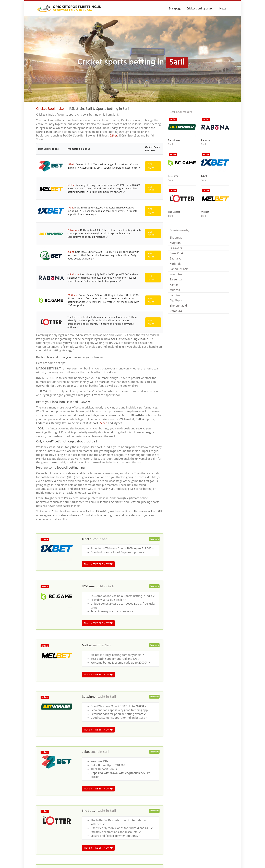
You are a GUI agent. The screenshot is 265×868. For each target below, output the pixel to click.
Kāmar (174, 285)
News (223, 8)
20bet (71, 276)
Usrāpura (176, 311)
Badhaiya (176, 258)
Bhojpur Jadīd (178, 306)
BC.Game (73, 333)
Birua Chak (177, 253)
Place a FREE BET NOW (98, 613)
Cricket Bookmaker (51, 109)
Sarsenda (176, 279)
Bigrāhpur (176, 300)
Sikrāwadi (176, 248)
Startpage (175, 8)
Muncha (175, 290)
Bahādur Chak (179, 269)
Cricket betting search (200, 8)
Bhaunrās (176, 238)
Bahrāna (175, 295)
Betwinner (73, 247)
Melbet (71, 189)
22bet (113, 135)
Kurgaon (175, 243)
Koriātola (176, 264)
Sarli (105, 588)
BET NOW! (151, 166)
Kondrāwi (176, 274)
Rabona (74, 306)
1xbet (71, 218)
